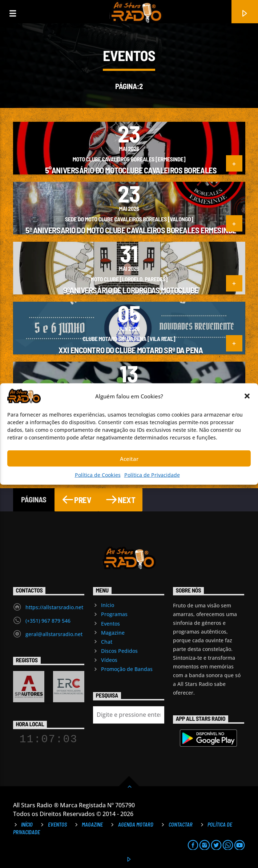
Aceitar (129, 458)
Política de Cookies (98, 475)
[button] (247, 396)
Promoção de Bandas (127, 669)
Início (108, 605)
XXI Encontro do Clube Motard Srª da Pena (131, 350)
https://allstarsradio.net (54, 607)
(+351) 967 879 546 (48, 621)
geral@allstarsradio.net (54, 634)
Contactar (181, 825)
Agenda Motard (136, 825)
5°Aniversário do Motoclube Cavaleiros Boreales (131, 170)
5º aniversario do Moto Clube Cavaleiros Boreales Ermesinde (131, 230)
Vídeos (109, 660)
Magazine (113, 633)
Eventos (110, 624)
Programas (114, 614)
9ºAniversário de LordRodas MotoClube (131, 290)
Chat (107, 642)
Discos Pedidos (119, 651)
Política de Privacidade (152, 475)
